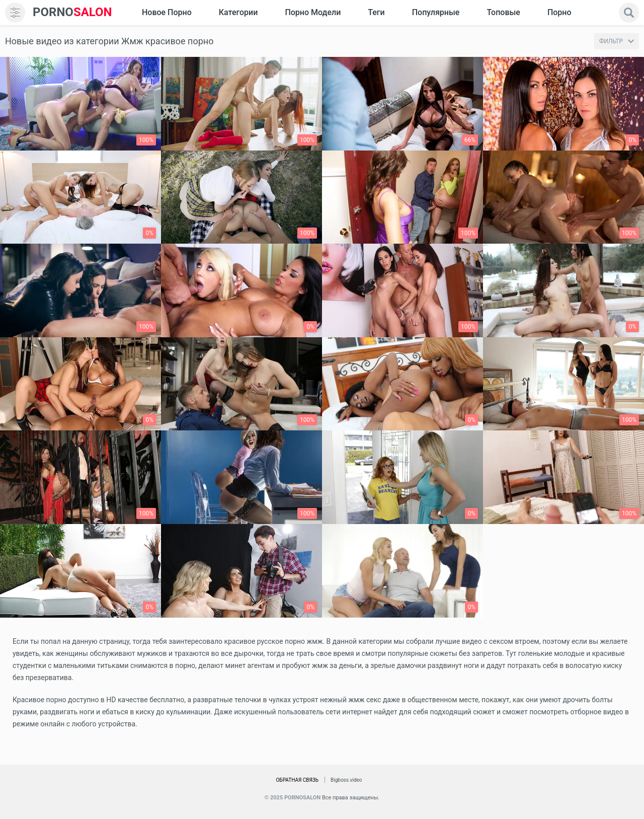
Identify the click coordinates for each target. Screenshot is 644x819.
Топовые (503, 12)
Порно (559, 12)
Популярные (436, 12)
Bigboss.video (346, 780)
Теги (376, 12)
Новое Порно (167, 12)
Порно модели (313, 12)
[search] (629, 13)
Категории (238, 12)
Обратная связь (297, 780)
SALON (72, 12)
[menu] (15, 13)
